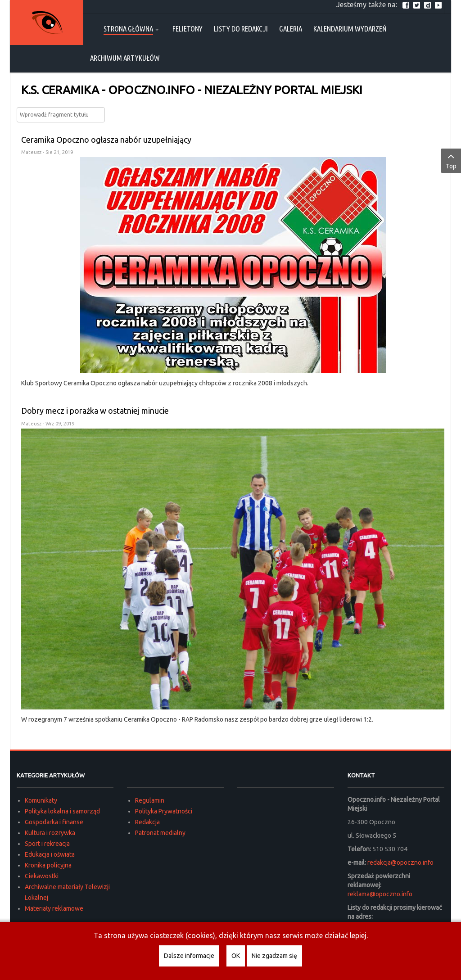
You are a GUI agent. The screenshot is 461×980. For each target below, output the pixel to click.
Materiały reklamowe (54, 908)
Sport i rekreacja (47, 844)
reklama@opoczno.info (380, 894)
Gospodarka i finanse (54, 822)
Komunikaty (41, 800)
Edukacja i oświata (50, 854)
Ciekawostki (42, 876)
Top (451, 160)
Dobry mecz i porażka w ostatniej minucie (95, 411)
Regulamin (150, 800)
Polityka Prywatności (164, 811)
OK (236, 956)
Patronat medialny (160, 833)
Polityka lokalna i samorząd (62, 811)
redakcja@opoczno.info (400, 863)
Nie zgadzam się (274, 956)
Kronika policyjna (48, 865)
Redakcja (147, 822)
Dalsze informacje (189, 956)
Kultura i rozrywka (50, 833)
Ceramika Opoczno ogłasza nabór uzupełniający (106, 140)
